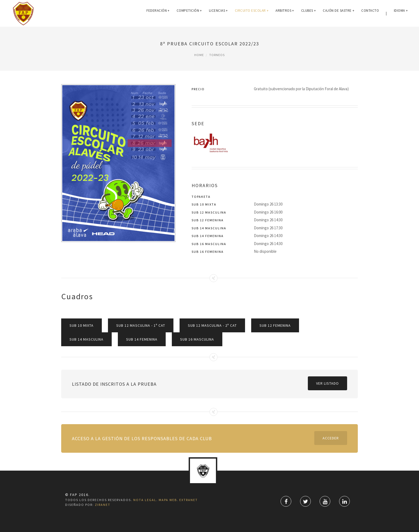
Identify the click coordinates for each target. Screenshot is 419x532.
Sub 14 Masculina (86, 339)
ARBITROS (285, 13)
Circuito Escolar (252, 13)
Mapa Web (168, 500)
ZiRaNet (103, 505)
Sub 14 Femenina (142, 339)
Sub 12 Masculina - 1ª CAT (141, 325)
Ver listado (327, 383)
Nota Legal (145, 500)
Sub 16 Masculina (197, 339)
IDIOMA (401, 13)
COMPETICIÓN (189, 13)
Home (199, 55)
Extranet (189, 500)
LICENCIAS (218, 13)
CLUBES (309, 13)
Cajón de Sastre (339, 13)
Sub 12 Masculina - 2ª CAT (212, 325)
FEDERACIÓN (158, 13)
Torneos (217, 55)
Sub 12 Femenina (275, 325)
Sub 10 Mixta (82, 325)
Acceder (331, 438)
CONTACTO (370, 13)
